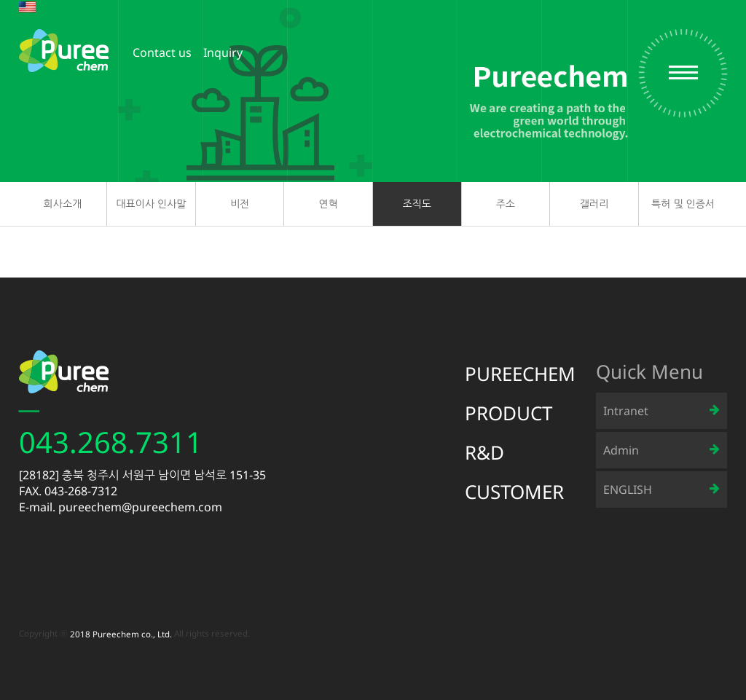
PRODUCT (509, 413)
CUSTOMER (514, 492)
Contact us (162, 52)
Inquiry (223, 52)
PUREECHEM (520, 374)
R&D (484, 452)
